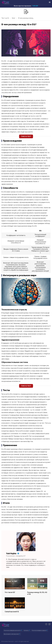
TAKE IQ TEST (26, 136)
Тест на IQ (5, 18)
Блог (14, 18)
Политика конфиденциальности (12, 630)
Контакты (26, 630)
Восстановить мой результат (11, 634)
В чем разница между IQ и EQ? (27, 18)
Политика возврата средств (39, 630)
